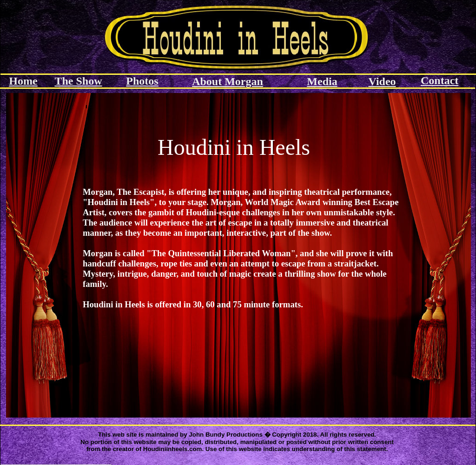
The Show (78, 81)
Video (382, 81)
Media (322, 81)
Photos (142, 81)
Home (23, 81)
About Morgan (228, 81)
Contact (440, 80)
